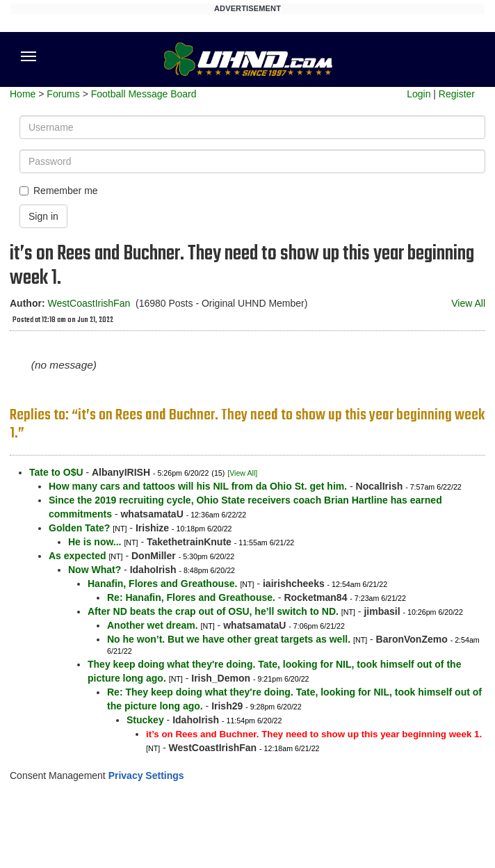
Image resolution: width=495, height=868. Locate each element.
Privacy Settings (146, 775)
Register (457, 94)
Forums (63, 94)
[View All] (242, 473)
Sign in (43, 216)
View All (468, 303)
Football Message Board (144, 94)
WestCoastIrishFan (89, 303)
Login (419, 94)
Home (23, 94)
